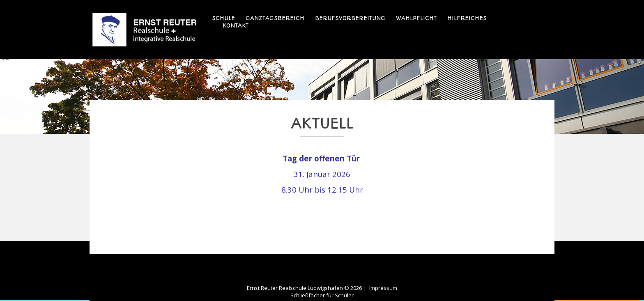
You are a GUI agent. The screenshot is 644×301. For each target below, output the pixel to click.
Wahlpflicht (416, 18)
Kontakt (236, 25)
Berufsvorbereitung (350, 18)
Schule (223, 18)
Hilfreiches (467, 18)
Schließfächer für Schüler (322, 295)
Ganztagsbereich (275, 18)
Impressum (383, 288)
